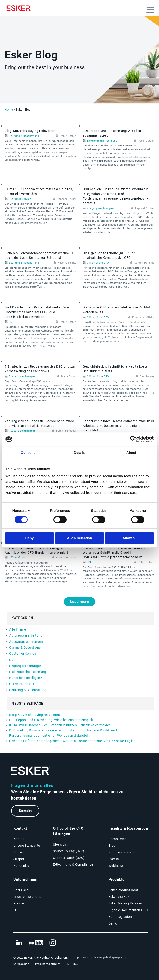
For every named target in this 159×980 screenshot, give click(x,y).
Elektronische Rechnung (102, 141)
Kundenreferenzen (123, 852)
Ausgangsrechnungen (100, 208)
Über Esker (22, 890)
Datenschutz (21, 964)
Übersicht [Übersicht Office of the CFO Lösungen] (60, 844)
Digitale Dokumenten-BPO (128, 910)
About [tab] (131, 452)
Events (114, 859)
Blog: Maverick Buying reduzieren (30, 131)
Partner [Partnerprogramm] (19, 852)
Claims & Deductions (25, 648)
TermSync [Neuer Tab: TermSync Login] (73, 964)
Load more (80, 602)
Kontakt (25, 811)
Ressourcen (118, 839)
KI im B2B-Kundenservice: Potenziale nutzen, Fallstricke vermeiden (60, 725)
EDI (11, 322)
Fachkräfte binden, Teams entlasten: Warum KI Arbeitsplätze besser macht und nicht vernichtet (118, 426)
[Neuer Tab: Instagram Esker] (53, 943)
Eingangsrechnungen (25, 666)
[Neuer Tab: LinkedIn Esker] (19, 943)
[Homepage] (20, 8)
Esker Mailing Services (125, 903)
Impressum (81, 957)
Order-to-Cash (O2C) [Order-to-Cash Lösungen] (69, 858)
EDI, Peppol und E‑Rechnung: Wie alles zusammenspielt (51, 720)
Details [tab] (79, 452)
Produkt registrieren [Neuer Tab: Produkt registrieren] (48, 964)
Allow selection (79, 538)
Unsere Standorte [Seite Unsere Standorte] (27, 846)
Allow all (130, 538)
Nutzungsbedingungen (108, 957)
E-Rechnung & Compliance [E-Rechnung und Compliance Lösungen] (73, 864)
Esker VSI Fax (119, 897)
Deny (29, 538)
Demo (113, 923)
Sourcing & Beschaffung (24, 136)
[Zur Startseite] (31, 771)
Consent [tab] (28, 452)
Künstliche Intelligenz (26, 678)
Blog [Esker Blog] (112, 846)
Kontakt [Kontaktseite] (20, 839)
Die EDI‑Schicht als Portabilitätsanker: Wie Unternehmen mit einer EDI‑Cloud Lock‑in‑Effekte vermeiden (37, 312)
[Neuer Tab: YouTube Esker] (36, 943)
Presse (19, 903)
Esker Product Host (123, 890)
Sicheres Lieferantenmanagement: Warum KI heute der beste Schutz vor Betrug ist (72, 741)
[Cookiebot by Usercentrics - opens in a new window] (134, 439)
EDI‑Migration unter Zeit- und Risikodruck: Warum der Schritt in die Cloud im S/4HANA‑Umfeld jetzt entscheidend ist (115, 553)
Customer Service (20, 199)
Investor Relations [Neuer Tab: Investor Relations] (27, 897)
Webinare (116, 866)
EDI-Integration (120, 917)
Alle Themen (19, 629)
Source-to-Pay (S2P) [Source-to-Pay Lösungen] (69, 851)
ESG (17, 910)
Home (9, 109)
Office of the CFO (98, 263)
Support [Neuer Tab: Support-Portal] (20, 859)
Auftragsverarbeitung (26, 635)
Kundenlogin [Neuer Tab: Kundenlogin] (23, 866)
